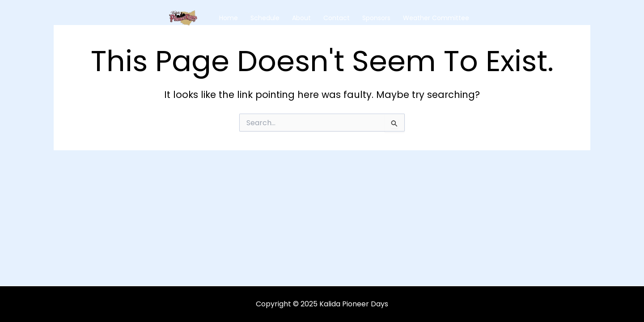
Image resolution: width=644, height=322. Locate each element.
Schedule (265, 18)
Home (229, 18)
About (301, 18)
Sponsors (376, 18)
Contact (337, 18)
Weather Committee (436, 18)
